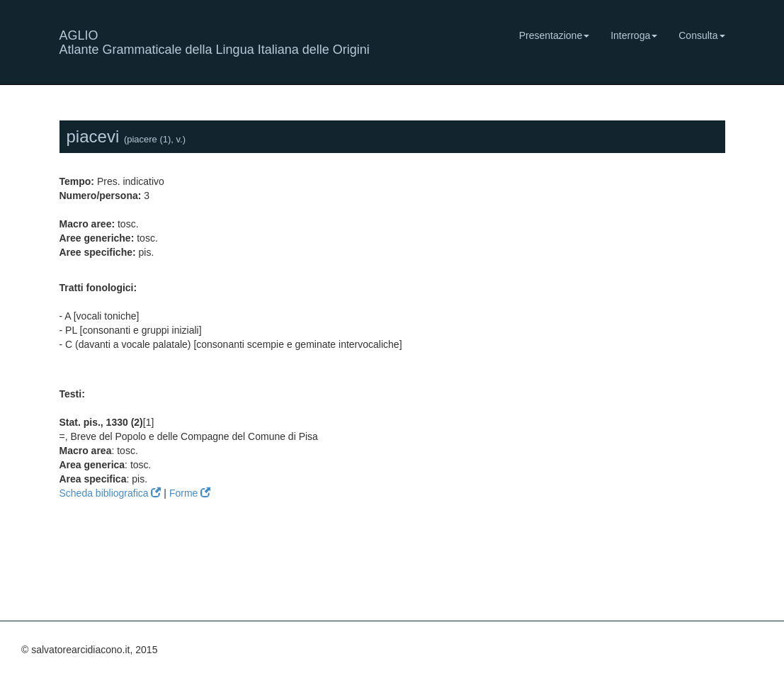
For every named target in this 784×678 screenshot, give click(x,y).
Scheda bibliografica (110, 493)
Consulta (701, 35)
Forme (190, 493)
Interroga (634, 35)
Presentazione (555, 35)
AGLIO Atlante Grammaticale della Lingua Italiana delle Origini (215, 41)
